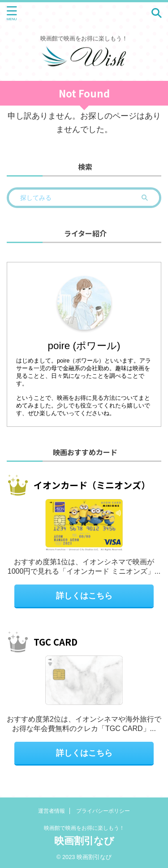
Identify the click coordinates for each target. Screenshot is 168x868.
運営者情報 (52, 811)
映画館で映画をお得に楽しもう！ (84, 828)
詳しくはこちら (84, 596)
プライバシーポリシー (103, 811)
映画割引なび (84, 841)
